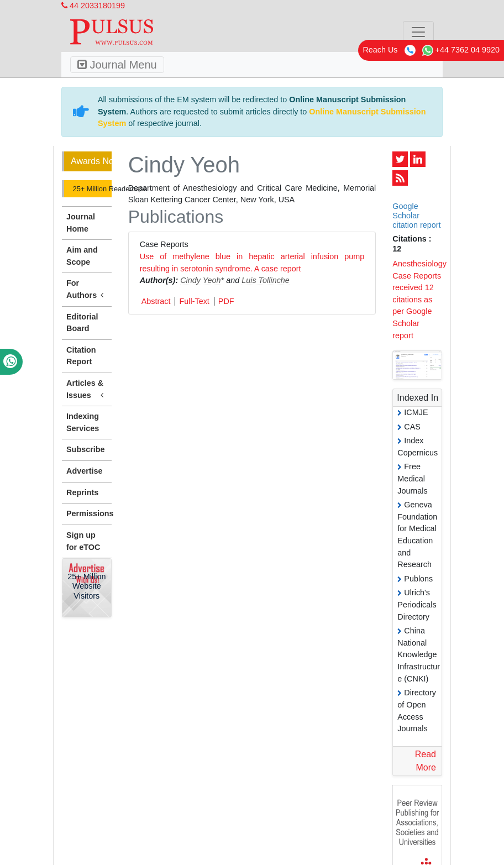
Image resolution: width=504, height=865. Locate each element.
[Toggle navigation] (418, 32)
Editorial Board (82, 323)
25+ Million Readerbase (91, 189)
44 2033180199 (93, 6)
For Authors (87, 290)
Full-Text (194, 301)
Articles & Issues (87, 390)
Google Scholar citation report (416, 216)
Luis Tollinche (266, 280)
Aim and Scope (82, 256)
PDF (226, 301)
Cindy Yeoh (200, 280)
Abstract (156, 301)
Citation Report (81, 356)
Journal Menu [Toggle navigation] (117, 65)
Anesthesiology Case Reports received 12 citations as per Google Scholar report (419, 300)
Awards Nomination (91, 161)
